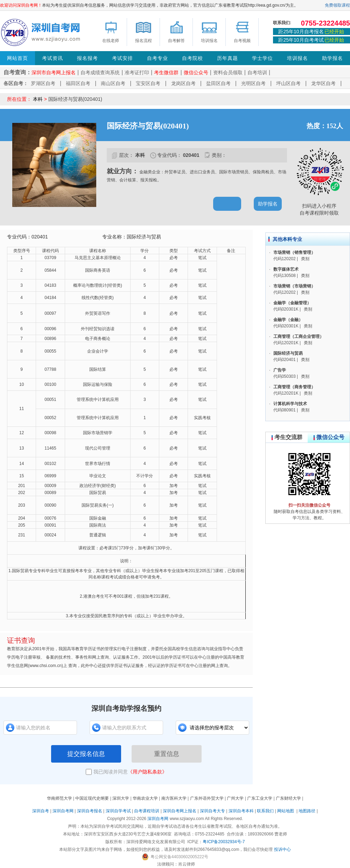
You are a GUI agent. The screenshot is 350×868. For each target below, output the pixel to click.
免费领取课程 (337, 5)
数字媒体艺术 (286, 269)
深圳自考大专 (212, 811)
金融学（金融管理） (292, 303)
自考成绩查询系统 (100, 72)
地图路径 (307, 811)
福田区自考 (78, 83)
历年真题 (227, 58)
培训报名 (297, 58)
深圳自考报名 (90, 811)
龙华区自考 (323, 83)
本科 (38, 99)
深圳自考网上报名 (180, 811)
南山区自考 (113, 83)
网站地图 (286, 811)
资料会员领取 (228, 72)
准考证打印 (137, 72)
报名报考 (87, 58)
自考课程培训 (147, 811)
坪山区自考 (288, 83)
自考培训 (257, 72)
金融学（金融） (288, 320)
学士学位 (262, 58)
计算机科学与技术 (290, 404)
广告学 (280, 370)
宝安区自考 (148, 83)
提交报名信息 (86, 754)
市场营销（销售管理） (294, 252)
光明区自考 (253, 83)
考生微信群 (166, 72)
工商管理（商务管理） (294, 387)
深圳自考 (41, 811)
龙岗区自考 (183, 83)
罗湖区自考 (43, 83)
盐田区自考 (218, 83)
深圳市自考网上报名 (54, 72)
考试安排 (122, 58)
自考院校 (192, 58)
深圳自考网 (63, 811)
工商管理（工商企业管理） (299, 336)
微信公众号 (196, 72)
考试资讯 (52, 58)
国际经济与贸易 (288, 353)
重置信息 (167, 754)
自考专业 (157, 58)
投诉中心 (282, 849)
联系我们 (265, 811)
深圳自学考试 (118, 811)
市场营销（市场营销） (294, 286)
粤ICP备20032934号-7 (224, 842)
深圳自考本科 (241, 811)
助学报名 (332, 58)
